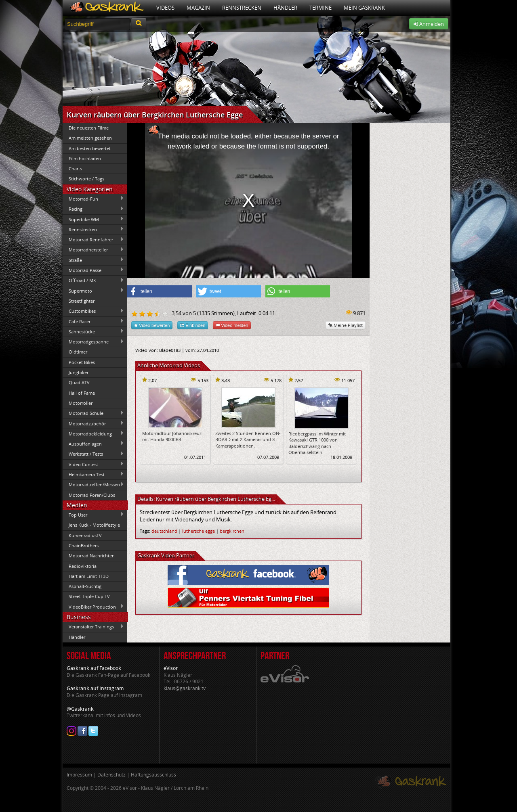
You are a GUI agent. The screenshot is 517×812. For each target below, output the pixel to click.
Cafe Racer (93, 321)
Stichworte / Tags (86, 179)
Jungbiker (79, 372)
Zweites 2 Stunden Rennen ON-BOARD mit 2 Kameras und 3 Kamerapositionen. (248, 439)
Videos (165, 8)
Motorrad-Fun (93, 199)
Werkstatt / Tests (93, 454)
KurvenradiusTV (85, 535)
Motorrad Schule (93, 413)
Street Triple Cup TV (89, 596)
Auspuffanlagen (93, 444)
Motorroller (81, 403)
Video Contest (93, 464)
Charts (75, 168)
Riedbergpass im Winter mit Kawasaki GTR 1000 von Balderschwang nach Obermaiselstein (317, 443)
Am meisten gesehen (90, 138)
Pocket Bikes (82, 362)
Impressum (79, 775)
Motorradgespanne (93, 342)
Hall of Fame (82, 393)
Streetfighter (82, 301)
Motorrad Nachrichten (92, 556)
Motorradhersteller (93, 250)
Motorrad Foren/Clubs (92, 495)
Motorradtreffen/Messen (93, 485)
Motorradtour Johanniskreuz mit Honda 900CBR (172, 436)
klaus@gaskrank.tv (185, 688)
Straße (93, 260)
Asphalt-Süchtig (85, 586)
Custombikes (93, 311)
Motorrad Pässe (93, 270)
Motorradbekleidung (93, 433)
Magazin (198, 8)
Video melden (232, 325)
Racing (93, 209)
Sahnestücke (93, 331)
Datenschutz (111, 775)
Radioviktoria (83, 566)
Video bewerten (152, 325)
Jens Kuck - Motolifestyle (94, 525)
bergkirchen (232, 531)
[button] (160, 291)
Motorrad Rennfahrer (93, 240)
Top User (93, 515)
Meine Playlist (346, 325)
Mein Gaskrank (364, 8)
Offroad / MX (93, 280)
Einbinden (193, 325)
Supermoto (93, 291)
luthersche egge (199, 531)
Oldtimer (78, 352)
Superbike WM (93, 219)
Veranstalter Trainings (93, 627)
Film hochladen (85, 158)
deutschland (164, 531)
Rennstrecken (242, 8)
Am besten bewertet (90, 148)
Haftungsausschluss (153, 775)
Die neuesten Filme (89, 128)
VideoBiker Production (93, 607)
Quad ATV (79, 382)
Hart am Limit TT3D (89, 576)
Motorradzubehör (93, 423)
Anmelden (429, 24)
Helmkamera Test (93, 474)
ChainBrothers (84, 545)
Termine (320, 8)
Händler (285, 8)
